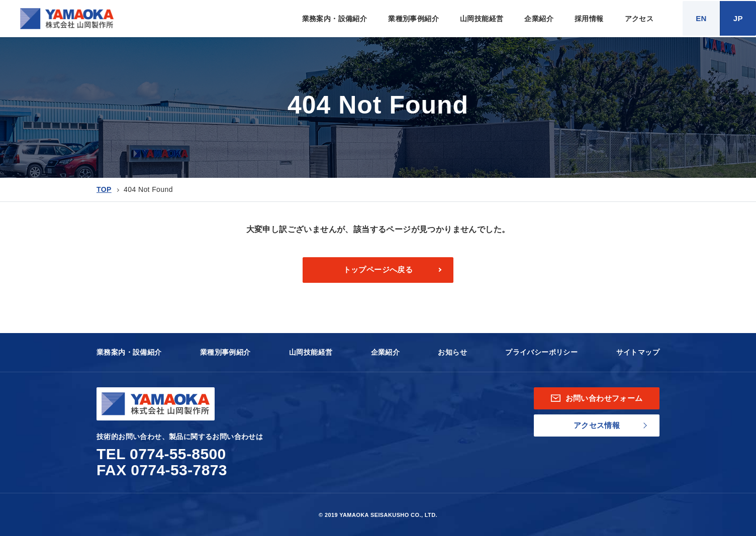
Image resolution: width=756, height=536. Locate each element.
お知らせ (452, 352)
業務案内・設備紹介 (335, 19)
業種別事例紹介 (413, 19)
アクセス (639, 19)
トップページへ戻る (378, 270)
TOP (104, 189)
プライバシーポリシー (541, 352)
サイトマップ (638, 352)
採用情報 (589, 19)
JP (738, 18)
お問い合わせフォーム (597, 398)
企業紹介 (539, 19)
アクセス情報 (597, 425)
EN (701, 18)
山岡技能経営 (482, 19)
